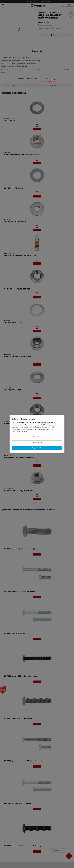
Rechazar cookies (37, 442)
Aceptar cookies (37, 448)
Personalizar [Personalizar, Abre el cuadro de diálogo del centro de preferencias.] (37, 437)
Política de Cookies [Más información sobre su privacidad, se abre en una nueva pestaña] (22, 431)
